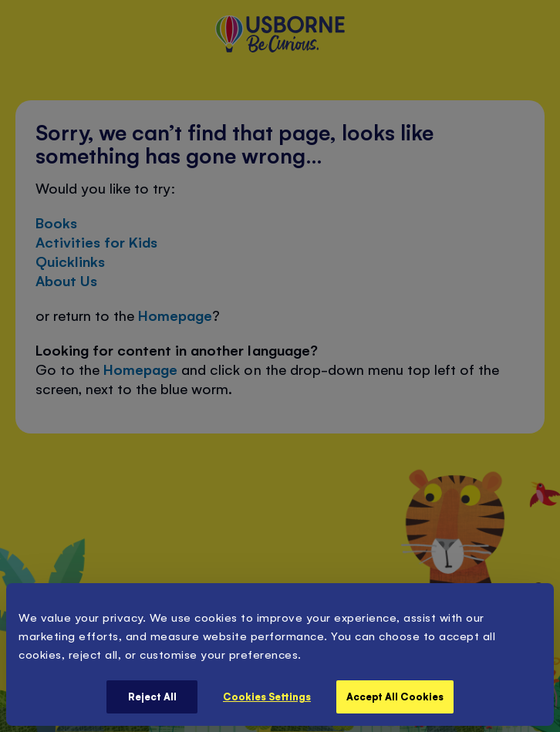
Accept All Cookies (395, 696)
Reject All (152, 696)
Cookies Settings (267, 696)
